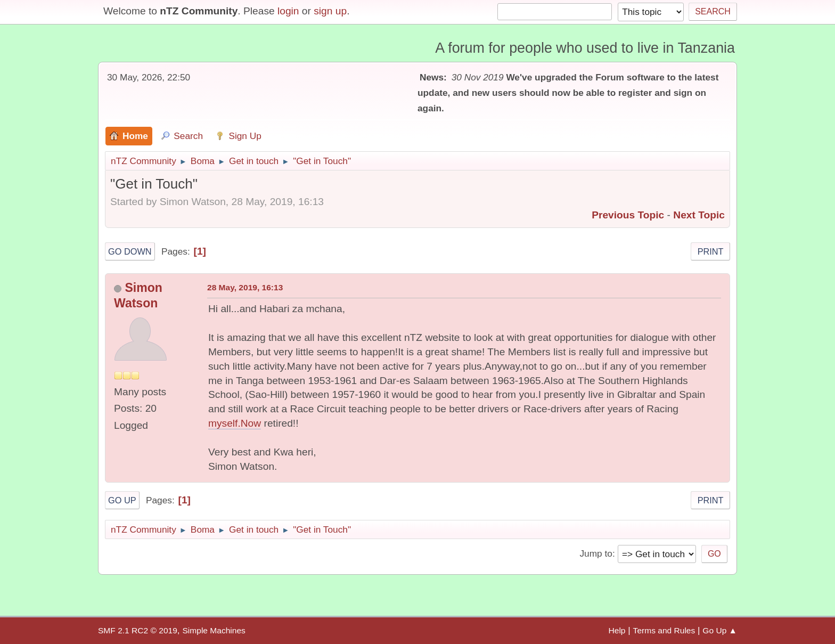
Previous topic (628, 215)
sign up (330, 11)
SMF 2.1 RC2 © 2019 (138, 630)
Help (617, 630)
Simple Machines (214, 630)
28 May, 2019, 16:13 (245, 287)
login (288, 11)
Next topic (699, 215)
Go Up (122, 500)
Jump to (596, 553)
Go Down (130, 251)
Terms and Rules (664, 630)
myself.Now (235, 423)
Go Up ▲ (720, 630)
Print (711, 251)
